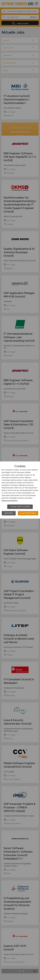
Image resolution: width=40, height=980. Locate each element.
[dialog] (20, 490)
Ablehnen (9, 513)
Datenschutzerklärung (10, 501)
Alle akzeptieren (28, 513)
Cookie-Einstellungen (20, 507)
